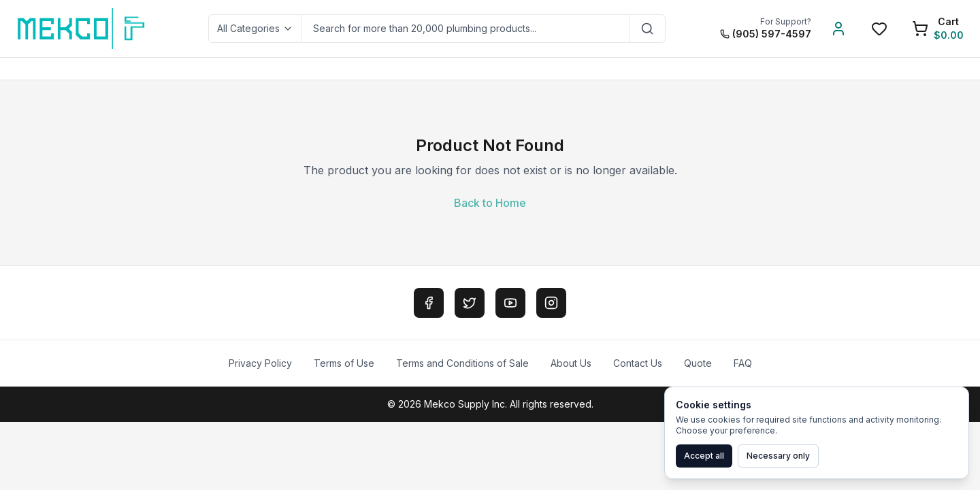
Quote (698, 363)
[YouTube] (510, 303)
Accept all (704, 456)
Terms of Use (344, 363)
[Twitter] (470, 303)
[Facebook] (429, 303)
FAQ (743, 363)
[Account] (838, 29)
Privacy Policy (260, 363)
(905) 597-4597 (766, 34)
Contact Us (638, 363)
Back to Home (490, 203)
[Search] (648, 29)
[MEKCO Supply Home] (82, 29)
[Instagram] (551, 303)
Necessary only (778, 456)
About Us (571, 363)
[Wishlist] (879, 29)
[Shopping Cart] (938, 29)
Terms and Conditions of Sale (462, 363)
